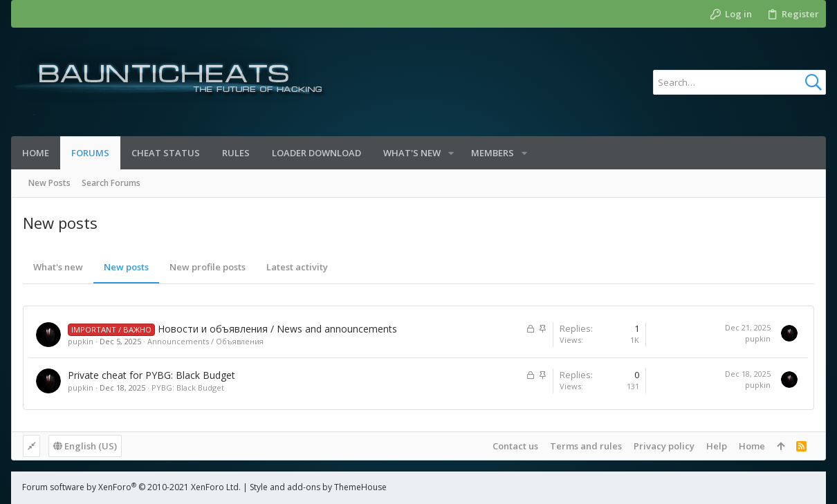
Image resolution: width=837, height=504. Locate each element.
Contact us (515, 446)
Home (752, 446)
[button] (451, 153)
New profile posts (208, 267)
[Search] (739, 82)
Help (717, 446)
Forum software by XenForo (131, 487)
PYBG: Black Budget (188, 388)
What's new (58, 267)
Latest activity (297, 267)
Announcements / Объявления (205, 341)
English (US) (85, 446)
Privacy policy (664, 446)
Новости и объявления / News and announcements (277, 329)
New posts (126, 267)
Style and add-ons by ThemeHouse (318, 487)
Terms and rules (586, 446)
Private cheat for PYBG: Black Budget (151, 375)
